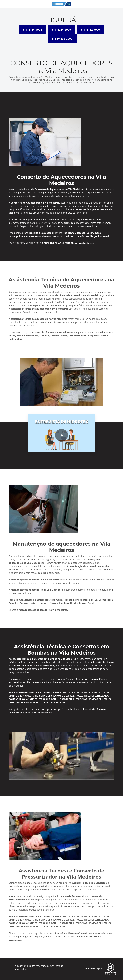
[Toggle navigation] (7, 4)
